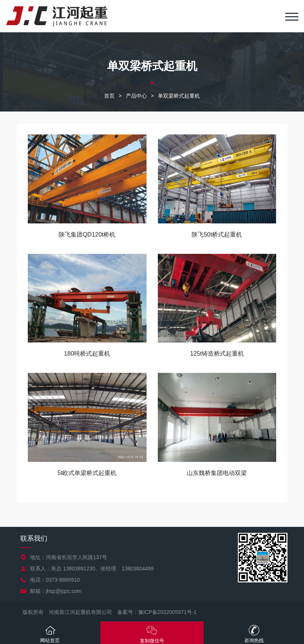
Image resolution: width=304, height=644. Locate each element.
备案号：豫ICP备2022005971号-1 (157, 612)
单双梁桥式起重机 (179, 96)
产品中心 (136, 96)
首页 (109, 96)
